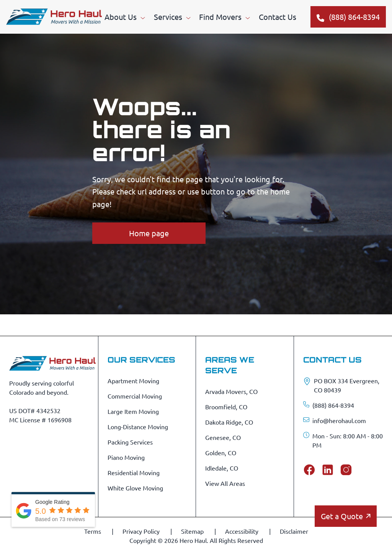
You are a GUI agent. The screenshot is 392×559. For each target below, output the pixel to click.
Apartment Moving (133, 381)
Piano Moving (126, 457)
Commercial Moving (135, 396)
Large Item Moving (133, 411)
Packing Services (130, 442)
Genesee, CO (223, 437)
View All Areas (225, 483)
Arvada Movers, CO (231, 391)
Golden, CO (221, 453)
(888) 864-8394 (333, 405)
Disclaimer (294, 531)
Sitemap (193, 531)
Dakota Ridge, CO (229, 422)
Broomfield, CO (226, 407)
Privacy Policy (142, 531)
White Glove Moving (135, 488)
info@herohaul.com (339, 420)
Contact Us (278, 17)
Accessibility (243, 531)
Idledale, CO (222, 468)
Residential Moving (134, 472)
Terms (93, 531)
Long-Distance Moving (138, 427)
